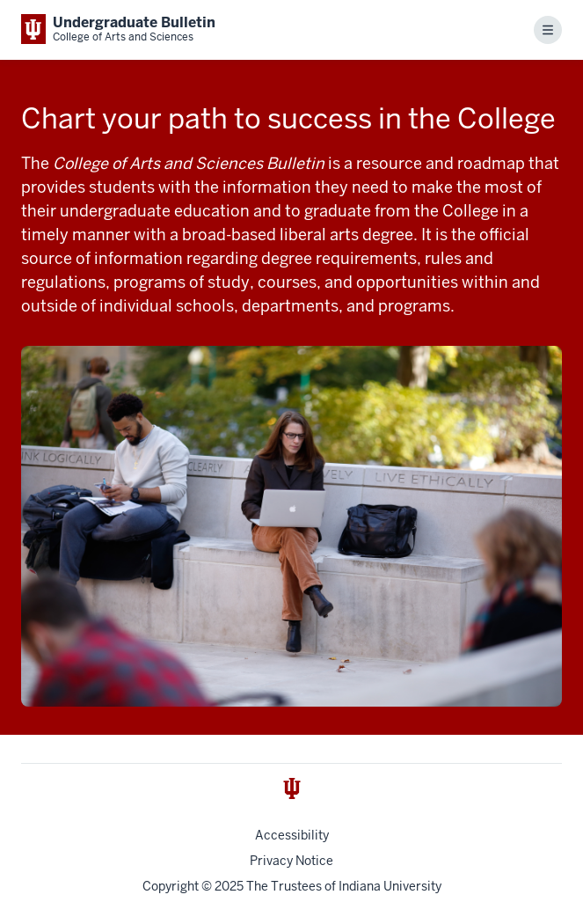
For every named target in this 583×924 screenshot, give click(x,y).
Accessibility (292, 835)
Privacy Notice (291, 861)
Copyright (171, 886)
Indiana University (390, 886)
